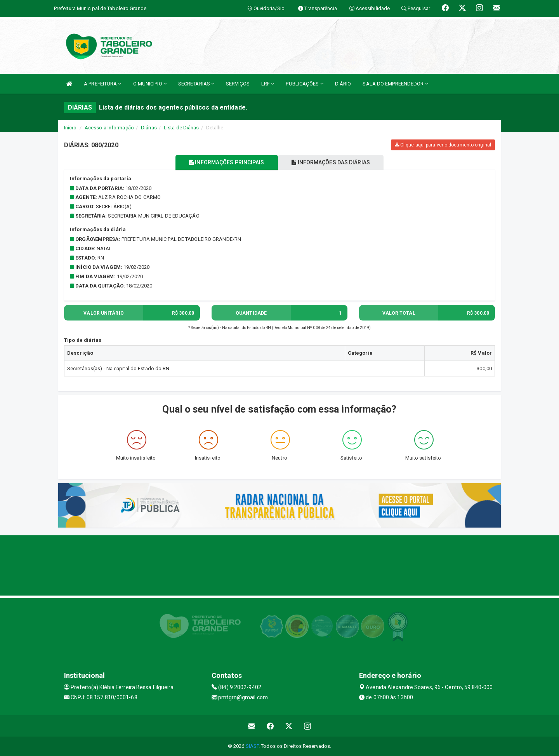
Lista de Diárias (181, 128)
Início (70, 128)
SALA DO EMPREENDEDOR (395, 84)
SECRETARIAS (196, 84)
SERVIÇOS (238, 84)
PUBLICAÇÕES (304, 84)
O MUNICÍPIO (150, 84)
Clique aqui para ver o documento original (443, 145)
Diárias (149, 128)
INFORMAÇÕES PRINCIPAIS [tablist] (224, 162)
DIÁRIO (343, 84)
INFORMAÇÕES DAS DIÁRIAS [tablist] (333, 162)
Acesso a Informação (109, 128)
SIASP (252, 746)
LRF (268, 84)
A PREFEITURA (102, 84)
